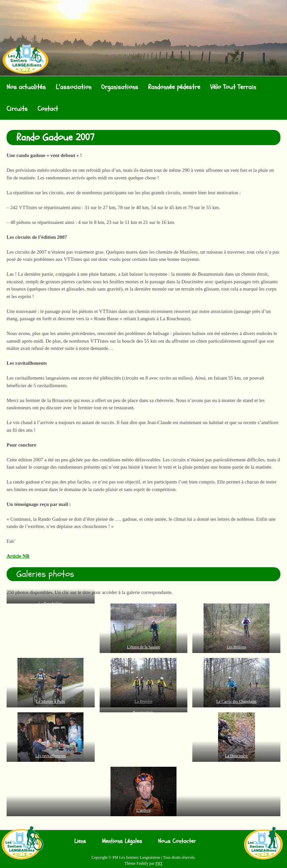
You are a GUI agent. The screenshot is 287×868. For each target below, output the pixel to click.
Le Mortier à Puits (51, 701)
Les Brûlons (237, 647)
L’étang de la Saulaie (144, 647)
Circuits (17, 109)
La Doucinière (236, 756)
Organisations (120, 87)
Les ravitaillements (51, 756)
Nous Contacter (177, 841)
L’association (74, 87)
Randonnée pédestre (174, 87)
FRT (159, 863)
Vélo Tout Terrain (233, 87)
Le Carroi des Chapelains (237, 701)
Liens (80, 841)
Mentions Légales (122, 841)
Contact (48, 109)
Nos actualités (26, 87)
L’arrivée (143, 810)
